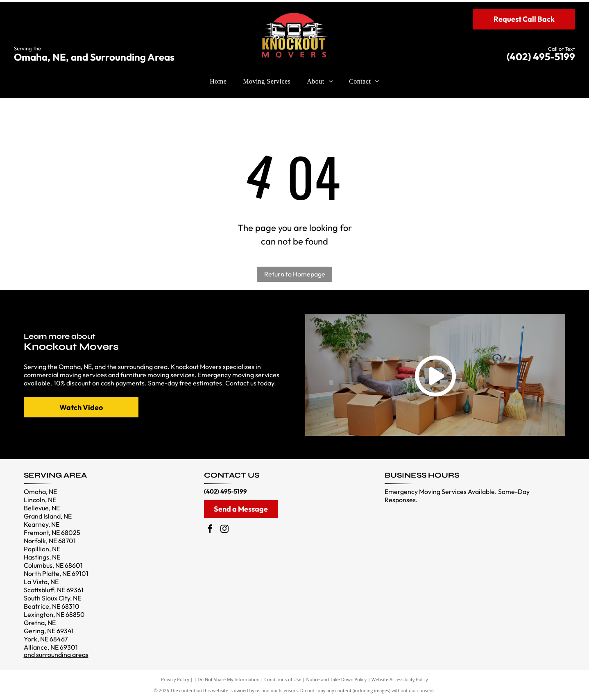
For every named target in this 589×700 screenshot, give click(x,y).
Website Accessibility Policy (400, 679)
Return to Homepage (295, 274)
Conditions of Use (283, 679)
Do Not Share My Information (229, 679)
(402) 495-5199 (541, 57)
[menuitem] (218, 82)
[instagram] (224, 530)
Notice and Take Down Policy (337, 679)
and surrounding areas (56, 655)
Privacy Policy (175, 679)
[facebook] (210, 530)
